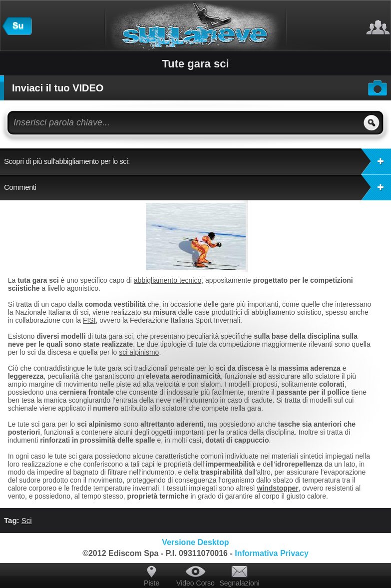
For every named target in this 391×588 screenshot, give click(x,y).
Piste (152, 583)
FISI (89, 320)
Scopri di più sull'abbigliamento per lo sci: (197, 161)
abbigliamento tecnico (168, 280)
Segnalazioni (239, 583)
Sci (27, 520)
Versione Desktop (195, 542)
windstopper (277, 488)
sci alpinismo (139, 352)
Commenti (197, 187)
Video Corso (195, 583)
